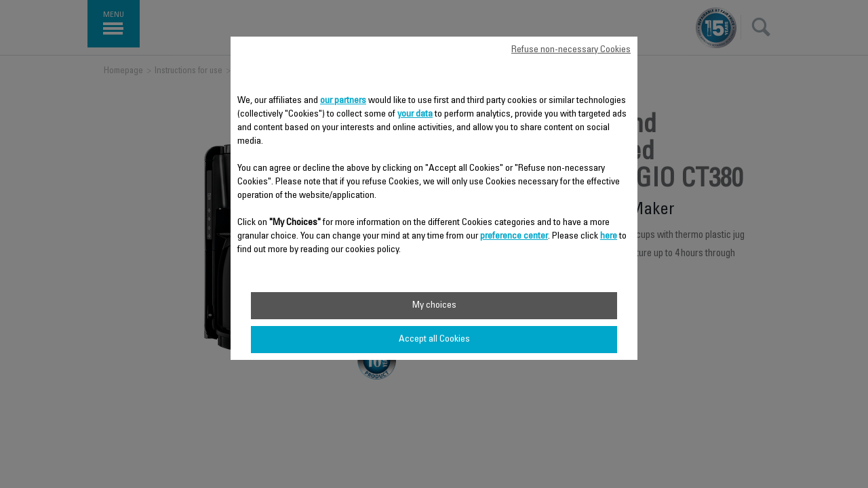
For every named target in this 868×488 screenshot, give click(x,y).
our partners (343, 101)
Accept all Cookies (434, 340)
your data (415, 115)
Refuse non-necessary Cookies (571, 50)
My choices (434, 306)
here (609, 237)
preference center (514, 237)
